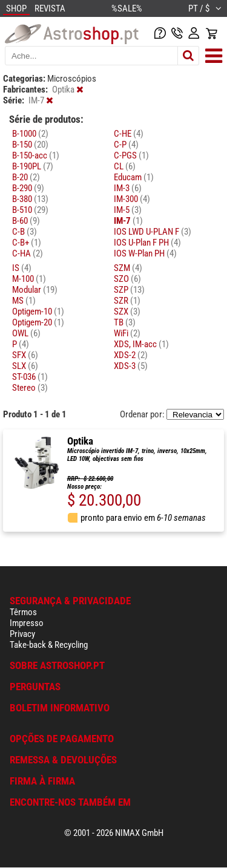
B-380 (30, 199)
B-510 (30, 210)
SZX (127, 312)
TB (125, 322)
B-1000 (30, 134)
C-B (25, 232)
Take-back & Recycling (49, 645)
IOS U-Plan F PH (147, 243)
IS (22, 268)
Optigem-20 (38, 322)
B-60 (26, 221)
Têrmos (23, 612)
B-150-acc (36, 155)
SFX (25, 355)
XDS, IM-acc (141, 344)
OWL (26, 333)
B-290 (28, 188)
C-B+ (27, 243)
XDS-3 (131, 366)
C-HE (129, 134)
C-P (126, 145)
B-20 (26, 177)
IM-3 (128, 188)
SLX (25, 366)
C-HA (28, 253)
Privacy (22, 634)
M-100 (29, 279)
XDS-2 (131, 355)
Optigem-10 (38, 312)
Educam (134, 177)
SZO (127, 279)
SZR (127, 301)
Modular (35, 290)
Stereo (30, 388)
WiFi (127, 333)
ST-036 (30, 377)
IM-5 (128, 210)
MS (24, 301)
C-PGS (131, 155)
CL (125, 166)
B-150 (30, 145)
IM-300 (132, 199)
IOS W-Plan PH (145, 253)
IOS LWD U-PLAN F (153, 232)
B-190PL (33, 166)
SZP (129, 290)
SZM (128, 268)
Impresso (27, 623)
